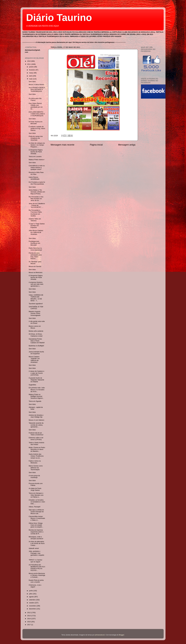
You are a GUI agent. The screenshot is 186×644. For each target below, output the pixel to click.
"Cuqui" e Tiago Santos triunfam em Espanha (37, 226)
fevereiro (32, 70)
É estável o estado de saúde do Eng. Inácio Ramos (37, 129)
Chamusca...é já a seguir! (35, 586)
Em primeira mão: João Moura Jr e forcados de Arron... (37, 390)
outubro (32, 603)
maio (31, 79)
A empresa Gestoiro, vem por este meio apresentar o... (36, 284)
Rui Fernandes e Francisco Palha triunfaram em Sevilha (35, 213)
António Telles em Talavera (35, 220)
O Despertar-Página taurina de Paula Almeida (36, 152)
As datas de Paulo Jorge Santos (35, 489)
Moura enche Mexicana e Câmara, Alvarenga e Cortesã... (37, 575)
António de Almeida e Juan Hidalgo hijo (36, 416)
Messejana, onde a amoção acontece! (36, 538)
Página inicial (96, 145)
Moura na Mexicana (36, 273)
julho (31, 594)
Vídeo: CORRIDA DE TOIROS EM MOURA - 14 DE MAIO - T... (36, 298)
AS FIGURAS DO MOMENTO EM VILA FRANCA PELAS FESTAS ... (37, 568)
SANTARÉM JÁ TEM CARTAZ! (36, 308)
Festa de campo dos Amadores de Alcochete (36, 138)
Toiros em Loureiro (35, 157)
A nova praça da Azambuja (34, 477)
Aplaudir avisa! (34, 548)
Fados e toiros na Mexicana (35, 462)
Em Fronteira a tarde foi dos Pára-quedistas (37, 183)
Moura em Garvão (35, 266)
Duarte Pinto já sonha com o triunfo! (36, 581)
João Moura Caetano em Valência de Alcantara (36, 232)
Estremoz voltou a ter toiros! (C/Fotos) (36, 439)
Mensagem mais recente (63, 145)
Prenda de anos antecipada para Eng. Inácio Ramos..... (35, 256)
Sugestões (32, 385)
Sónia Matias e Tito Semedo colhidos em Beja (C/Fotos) (37, 192)
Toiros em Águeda (35, 401)
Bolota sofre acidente (36, 331)
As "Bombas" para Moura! (35, 263)
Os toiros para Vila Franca (35, 99)
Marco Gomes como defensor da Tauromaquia (36, 468)
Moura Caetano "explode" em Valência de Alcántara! (34, 359)
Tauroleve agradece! (36, 304)
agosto (32, 597)
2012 (29, 613)
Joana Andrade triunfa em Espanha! (36, 353)
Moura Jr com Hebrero (36, 420)
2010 (29, 61)
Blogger (122, 635)
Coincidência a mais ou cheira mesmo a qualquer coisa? (37, 168)
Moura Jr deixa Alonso (36, 85)
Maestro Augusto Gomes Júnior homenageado (35, 313)
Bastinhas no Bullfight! (36, 346)
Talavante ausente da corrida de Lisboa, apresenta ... (36, 425)
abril (31, 76)
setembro (33, 600)
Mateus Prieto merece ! (37, 160)
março (31, 73)
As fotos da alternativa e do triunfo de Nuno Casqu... (37, 543)
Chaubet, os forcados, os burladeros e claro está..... (37, 502)
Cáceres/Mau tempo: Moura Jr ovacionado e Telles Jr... (37, 518)
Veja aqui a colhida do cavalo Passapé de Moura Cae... (36, 512)
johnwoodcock (100, 635)
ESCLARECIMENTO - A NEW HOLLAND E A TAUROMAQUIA (37, 114)
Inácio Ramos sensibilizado (34, 178)
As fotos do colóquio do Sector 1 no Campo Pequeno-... (37, 145)
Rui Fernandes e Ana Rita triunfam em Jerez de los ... (36, 199)
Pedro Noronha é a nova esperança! (35, 249)
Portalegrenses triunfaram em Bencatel (34, 243)
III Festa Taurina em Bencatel (36, 123)
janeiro (32, 67)
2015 (29, 622)
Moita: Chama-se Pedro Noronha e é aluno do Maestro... (37, 449)
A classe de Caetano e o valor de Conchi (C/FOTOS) (36, 373)
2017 (29, 625)
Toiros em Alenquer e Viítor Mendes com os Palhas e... (36, 495)
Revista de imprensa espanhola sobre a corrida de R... (36, 532)
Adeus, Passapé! (35, 507)
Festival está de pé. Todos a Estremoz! (36, 434)
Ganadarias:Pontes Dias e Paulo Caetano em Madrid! (37, 341)
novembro (33, 606)
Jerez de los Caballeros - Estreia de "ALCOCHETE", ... (37, 205)
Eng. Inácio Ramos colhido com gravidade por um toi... (36, 106)
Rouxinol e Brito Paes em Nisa (36, 173)
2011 (29, 64)
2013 (29, 616)
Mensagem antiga (127, 145)
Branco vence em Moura (35, 327)
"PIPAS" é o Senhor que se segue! (35, 561)
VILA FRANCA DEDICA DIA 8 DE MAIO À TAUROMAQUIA (37, 89)
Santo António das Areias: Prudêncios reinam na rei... (36, 456)
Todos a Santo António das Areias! (36, 444)
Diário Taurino (59, 18)
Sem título (32, 82)
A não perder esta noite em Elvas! (37, 322)
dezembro (33, 609)
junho (31, 591)
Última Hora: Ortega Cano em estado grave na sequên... (36, 525)
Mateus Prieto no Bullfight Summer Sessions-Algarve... (36, 396)
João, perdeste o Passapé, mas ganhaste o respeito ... (36, 554)
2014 (29, 619)
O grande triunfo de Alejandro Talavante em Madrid (36, 380)
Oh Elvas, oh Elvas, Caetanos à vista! (36, 335)
